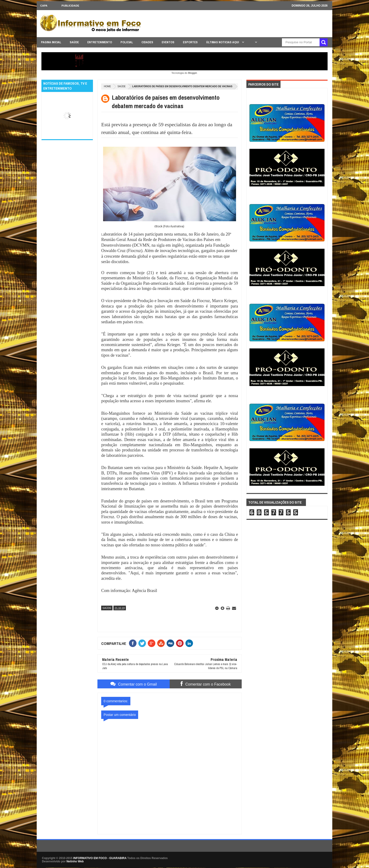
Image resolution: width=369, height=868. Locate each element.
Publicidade (70, 6)
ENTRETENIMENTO (100, 42)
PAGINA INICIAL (51, 42)
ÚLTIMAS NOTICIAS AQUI (223, 42)
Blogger (192, 73)
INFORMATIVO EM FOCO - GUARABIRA (100, 858)
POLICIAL (127, 42)
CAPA (44, 6)
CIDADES (147, 42)
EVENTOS (168, 42)
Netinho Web (75, 861)
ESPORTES (190, 42)
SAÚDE (74, 42)
